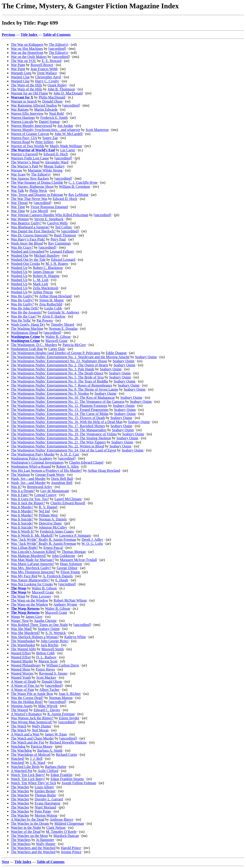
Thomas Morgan (74, 552)
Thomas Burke (45, 795)
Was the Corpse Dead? (27, 698)
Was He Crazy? (22, 247)
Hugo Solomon (71, 564)
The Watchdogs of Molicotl (31, 755)
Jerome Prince (71, 852)
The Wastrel (20, 710)
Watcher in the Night (26, 828)
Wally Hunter (42, 726)
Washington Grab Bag (27, 349)
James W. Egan (56, 734)
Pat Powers (45, 320)
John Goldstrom (64, 556)
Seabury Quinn (146, 357)
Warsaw (17, 170)
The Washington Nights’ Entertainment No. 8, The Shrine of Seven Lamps (65, 389)
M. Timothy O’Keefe (61, 832)
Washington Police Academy (32, 458)
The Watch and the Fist (28, 742)
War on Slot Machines (27, 49)
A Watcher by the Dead (28, 819)
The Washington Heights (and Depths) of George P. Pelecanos (56, 353)
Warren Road (20, 142)
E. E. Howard (52, 61)
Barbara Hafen (56, 767)
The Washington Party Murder (33, 454)
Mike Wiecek (48, 706)
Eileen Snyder (69, 718)
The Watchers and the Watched (33, 848)
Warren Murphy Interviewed (31, 126)
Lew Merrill (39, 211)
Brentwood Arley (40, 487)
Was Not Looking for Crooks (32, 584)
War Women (20, 219)
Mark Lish (41, 284)
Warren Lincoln (22, 122)
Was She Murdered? (25, 633)
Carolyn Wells (57, 223)
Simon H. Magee (52, 300)
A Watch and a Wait (25, 734)
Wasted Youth (21, 677)
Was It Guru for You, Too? (30, 499)
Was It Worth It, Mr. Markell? (32, 535)
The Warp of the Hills (27, 85)
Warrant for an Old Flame (29, 93)
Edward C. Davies (47, 710)
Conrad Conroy (45, 495)
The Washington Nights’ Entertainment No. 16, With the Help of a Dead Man (67, 422)
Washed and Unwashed (28, 251)
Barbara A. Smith (50, 750)
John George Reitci (55, 641)
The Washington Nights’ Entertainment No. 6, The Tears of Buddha (59, 381)
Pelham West (48, 515)
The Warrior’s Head (25, 162)
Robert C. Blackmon (48, 268)
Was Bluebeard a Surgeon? (30, 227)
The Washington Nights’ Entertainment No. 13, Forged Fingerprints (60, 410)
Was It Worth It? (23, 531)
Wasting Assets (22, 706)
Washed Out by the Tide (28, 260)
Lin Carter (68, 150)
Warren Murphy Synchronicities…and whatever (46, 130)
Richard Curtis (67, 755)
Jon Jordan (65, 126)
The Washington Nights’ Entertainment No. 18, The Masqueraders (59, 430)
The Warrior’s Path (25, 166)
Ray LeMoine (78, 195)
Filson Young (70, 572)
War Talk (17, 191)
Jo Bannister (45, 840)
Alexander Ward (57, 162)
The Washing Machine (27, 329)
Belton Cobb (45, 653)
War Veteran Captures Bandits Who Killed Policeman (50, 215)
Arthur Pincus (43, 292)
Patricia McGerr (74, 345)
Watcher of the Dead (26, 832)
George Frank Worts (50, 475)
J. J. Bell (36, 759)
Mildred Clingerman (69, 823)
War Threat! (20, 203)
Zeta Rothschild (51, 304)
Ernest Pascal (53, 548)
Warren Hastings (23, 118)
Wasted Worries (22, 673)
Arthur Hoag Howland (55, 296)
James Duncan (43, 272)
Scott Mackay (46, 677)
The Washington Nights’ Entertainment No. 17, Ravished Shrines (58, 426)
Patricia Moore (42, 746)
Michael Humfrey (47, 255)
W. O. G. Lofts (92, 544)
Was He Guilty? (22, 296)
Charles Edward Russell (68, 503)
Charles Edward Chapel (86, 462)
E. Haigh (62, 580)
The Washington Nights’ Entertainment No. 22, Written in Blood (57, 446)
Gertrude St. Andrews (64, 312)
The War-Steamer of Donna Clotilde (37, 182)
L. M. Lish (41, 280)
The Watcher (20, 787)
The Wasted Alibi (23, 649)
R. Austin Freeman (61, 714)
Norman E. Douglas (63, 329)
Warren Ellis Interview (27, 113)
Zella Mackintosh (46, 288)
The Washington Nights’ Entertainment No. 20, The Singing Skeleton (61, 438)
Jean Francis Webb (44, 69)
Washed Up (19, 268)
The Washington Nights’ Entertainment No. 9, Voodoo (50, 393)
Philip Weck (38, 191)
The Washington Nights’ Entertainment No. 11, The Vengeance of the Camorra (68, 402)
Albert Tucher (49, 690)
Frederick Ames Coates (57, 531)
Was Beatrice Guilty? (26, 223)
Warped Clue (20, 77)
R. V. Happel (48, 507)
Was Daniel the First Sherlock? (33, 231)
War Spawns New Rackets (30, 178)
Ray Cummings (60, 243)
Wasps (15, 617)
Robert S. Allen (68, 466)
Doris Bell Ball (62, 479)
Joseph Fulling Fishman (79, 783)
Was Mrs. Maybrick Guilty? (31, 568)
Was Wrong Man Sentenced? (32, 722)
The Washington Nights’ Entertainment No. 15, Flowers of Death (58, 418)
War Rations (20, 109)
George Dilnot (67, 568)
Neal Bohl (56, 113)
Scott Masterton (97, 130)
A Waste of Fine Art (25, 686)
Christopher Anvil (48, 77)
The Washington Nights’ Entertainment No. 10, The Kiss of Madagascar (63, 397)
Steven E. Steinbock (49, 219)
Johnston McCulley (53, 527)
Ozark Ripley (57, 85)
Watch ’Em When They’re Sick (34, 783)
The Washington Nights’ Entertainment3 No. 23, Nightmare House (59, 361)
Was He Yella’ (21, 320)
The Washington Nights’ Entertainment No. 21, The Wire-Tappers (58, 442)
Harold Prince (71, 848)
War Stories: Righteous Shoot (32, 187)
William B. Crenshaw (74, 187)
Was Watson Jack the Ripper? (32, 718)
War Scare (18, 174)
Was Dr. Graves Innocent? (30, 235)
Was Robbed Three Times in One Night (39, 625)
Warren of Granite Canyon (30, 134)
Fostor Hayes (45, 669)
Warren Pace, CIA (24, 138)
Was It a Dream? (23, 491)
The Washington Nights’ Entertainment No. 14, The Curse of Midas (60, 414)
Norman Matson (61, 698)
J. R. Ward (38, 763)
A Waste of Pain (22, 690)
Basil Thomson (65, 235)
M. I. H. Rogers (57, 264)
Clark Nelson (56, 828)
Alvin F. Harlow (54, 316)
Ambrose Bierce (61, 819)
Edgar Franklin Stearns (67, 779)
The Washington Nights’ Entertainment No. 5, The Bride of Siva (57, 377)
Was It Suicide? (22, 519)
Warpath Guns (21, 73)
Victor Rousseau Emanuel (49, 207)
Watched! (18, 759)
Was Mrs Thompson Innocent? (33, 572)
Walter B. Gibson (58, 337)
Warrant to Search (24, 101)
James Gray (34, 617)
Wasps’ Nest (20, 621)
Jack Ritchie (50, 645)
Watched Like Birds (25, 767)
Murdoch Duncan (66, 836)
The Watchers (21, 840)
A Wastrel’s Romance (26, 714)
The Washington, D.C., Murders (34, 345)
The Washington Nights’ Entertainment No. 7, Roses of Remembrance (62, 385)
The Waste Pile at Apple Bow (32, 694)
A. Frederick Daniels (58, 576)
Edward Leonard (63, 260)
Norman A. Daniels (53, 519)
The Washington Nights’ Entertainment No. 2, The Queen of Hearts (59, 365)
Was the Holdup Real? (27, 702)
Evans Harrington (47, 803)
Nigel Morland (45, 807)
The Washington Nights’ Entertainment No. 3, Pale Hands (53, 369)
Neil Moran (40, 730)
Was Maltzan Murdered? (29, 556)
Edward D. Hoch (56, 154)
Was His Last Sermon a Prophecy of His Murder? (47, 471)
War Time (18, 207)
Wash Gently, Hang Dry (28, 324)
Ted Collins (63, 227)
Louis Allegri (44, 787)
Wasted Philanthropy (26, 665)
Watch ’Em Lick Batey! (28, 775)
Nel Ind (44, 511)
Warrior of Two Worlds (28, 146)
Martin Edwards (46, 109)
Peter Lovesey (41, 596)
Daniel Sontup (49, 122)
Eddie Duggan (116, 353)
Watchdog (18, 746)
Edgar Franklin (61, 775)
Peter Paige (43, 811)
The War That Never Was (29, 199)
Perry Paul (58, 239)
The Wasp (18, 596)
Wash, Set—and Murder (28, 479)
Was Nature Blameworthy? (30, 580)
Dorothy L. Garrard (49, 799)
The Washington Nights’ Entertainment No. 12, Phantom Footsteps (59, 406)
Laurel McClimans (68, 499)
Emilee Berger (45, 791)
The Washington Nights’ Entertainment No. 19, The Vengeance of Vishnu (64, 434)
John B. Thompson (61, 89)
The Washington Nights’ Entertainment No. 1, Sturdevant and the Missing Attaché (70, 357)
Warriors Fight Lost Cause (30, 158)
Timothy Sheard (62, 324)
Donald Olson (52, 101)
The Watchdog (21, 750)
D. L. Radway (46, 657)
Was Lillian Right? (24, 548)
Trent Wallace (47, 73)
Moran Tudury (54, 166)
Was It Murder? (22, 507)
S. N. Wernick (56, 633)
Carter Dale (57, 349)
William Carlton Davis (63, 665)
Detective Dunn (50, 523)
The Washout (20, 475)
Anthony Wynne (65, 604)
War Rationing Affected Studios (34, 105)
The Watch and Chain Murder (32, 738)
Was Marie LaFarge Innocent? (33, 564)
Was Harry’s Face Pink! (28, 239)
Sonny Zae (50, 138)
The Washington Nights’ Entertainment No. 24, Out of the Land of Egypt (64, 450)
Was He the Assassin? (27, 312)
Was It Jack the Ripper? (28, 503)
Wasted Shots (21, 669)
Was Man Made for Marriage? (33, 560)
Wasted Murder (22, 661)
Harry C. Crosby (47, 81)
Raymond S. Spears (53, 673)
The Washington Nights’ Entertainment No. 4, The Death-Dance (57, 373)
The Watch (19, 726)
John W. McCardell (69, 134)
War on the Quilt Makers (29, 57)
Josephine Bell (62, 483)
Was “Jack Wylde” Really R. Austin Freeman (43, 539)
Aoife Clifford (48, 771)
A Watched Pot (22, 771)
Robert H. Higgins (46, 276)
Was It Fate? (20, 495)
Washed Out (20, 255)
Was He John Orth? (25, 308)
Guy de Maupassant (55, 491)
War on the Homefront (27, 53)
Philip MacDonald (52, 97)
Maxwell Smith (52, 649)
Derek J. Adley (92, 539)
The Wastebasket (23, 641)
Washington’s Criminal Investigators (37, 462)
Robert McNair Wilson (70, 600)
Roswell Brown (42, 65)
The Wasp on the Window (29, 600)
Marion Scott (48, 661)
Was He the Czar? (24, 316)
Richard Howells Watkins (68, 742)
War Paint (18, 65)
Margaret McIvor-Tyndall (78, 560)
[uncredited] (57, 49)
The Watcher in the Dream (30, 823)
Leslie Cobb (53, 308)
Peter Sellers (44, 142)
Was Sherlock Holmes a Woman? (35, 637)
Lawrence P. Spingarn (75, 535)
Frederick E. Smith (54, 118)
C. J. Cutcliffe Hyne (83, 182)
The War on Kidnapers (27, 45)
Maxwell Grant (56, 341)
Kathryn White (75, 637)
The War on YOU (24, 61)
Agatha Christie (45, 621)
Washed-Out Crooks (26, 264)
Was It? (16, 487)
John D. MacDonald (68, 93)
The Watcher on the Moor (29, 836)
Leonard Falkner (62, 251)
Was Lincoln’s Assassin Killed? (34, 552)
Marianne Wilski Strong (45, 170)
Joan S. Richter (70, 694)
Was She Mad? (22, 629)
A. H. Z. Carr (70, 454)
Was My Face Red (24, 576)
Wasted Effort (21, 653)
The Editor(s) (58, 45)
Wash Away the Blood (27, 243)
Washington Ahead (24, 333)
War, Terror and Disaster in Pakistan (37, 195)
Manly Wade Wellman (66, 146)
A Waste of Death (24, 681)
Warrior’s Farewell (24, 154)
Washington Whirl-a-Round (31, 466)
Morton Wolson (46, 815)
